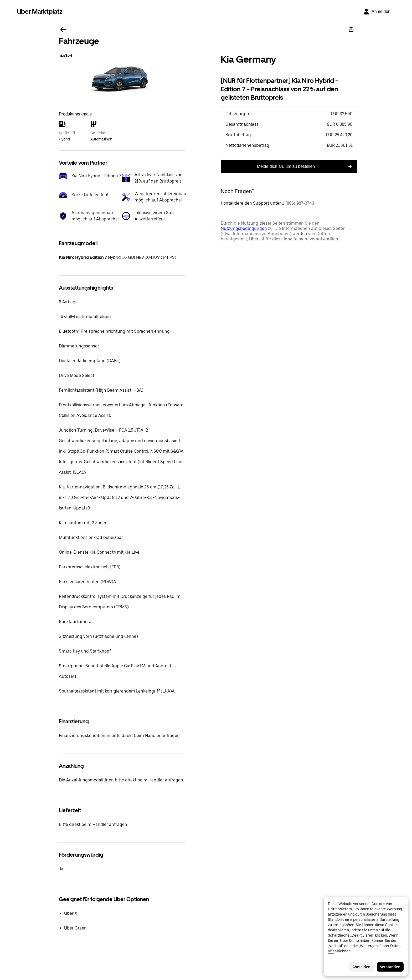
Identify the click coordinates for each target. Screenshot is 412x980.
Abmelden (361, 967)
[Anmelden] (377, 12)
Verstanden (390, 967)
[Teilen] (351, 29)
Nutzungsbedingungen (244, 228)
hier (331, 951)
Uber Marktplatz (40, 11)
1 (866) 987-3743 (298, 203)
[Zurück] (63, 29)
